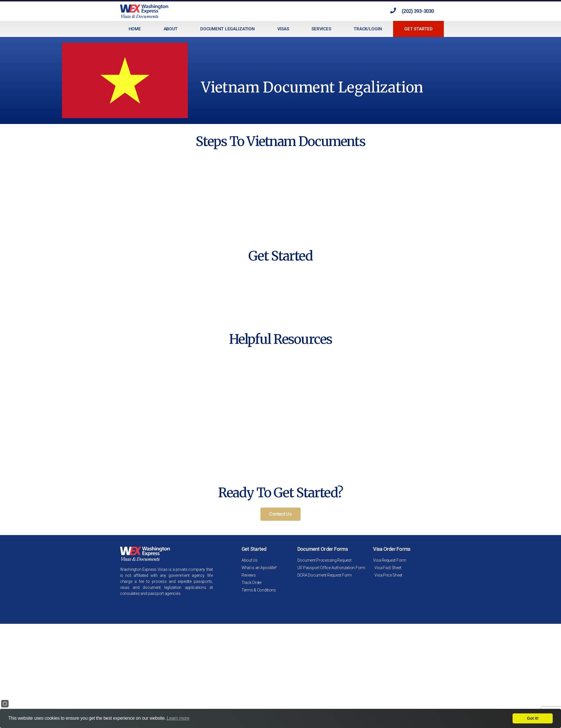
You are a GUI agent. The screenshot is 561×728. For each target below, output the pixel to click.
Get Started (418, 29)
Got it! (533, 718)
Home (135, 29)
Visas (283, 29)
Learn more (178, 718)
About (171, 29)
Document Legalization (227, 29)
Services (321, 29)
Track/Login (368, 29)
